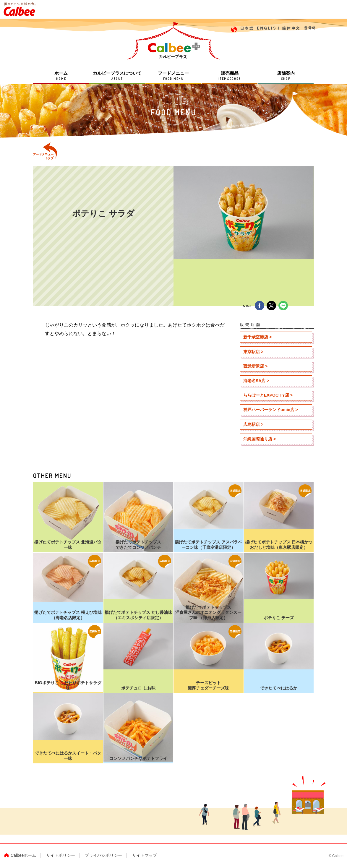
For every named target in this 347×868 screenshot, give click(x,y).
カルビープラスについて (117, 76)
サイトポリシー (61, 855)
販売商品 (230, 76)
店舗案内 (286, 76)
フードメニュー (173, 76)
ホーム (61, 76)
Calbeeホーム (23, 855)
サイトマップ (145, 855)
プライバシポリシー (103, 855)
